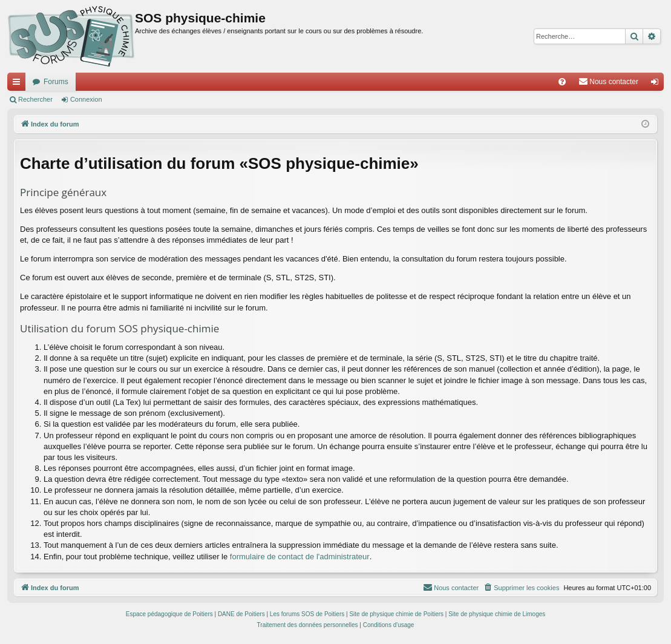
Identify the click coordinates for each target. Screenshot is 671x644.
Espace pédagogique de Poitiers (169, 614)
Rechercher (35, 99)
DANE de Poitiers (241, 614)
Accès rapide (19, 84)
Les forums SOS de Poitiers (307, 614)
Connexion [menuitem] (657, 84)
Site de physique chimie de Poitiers (396, 614)
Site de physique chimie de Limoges (497, 614)
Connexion (86, 99)
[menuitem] (562, 82)
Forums (56, 82)
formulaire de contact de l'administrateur (300, 557)
